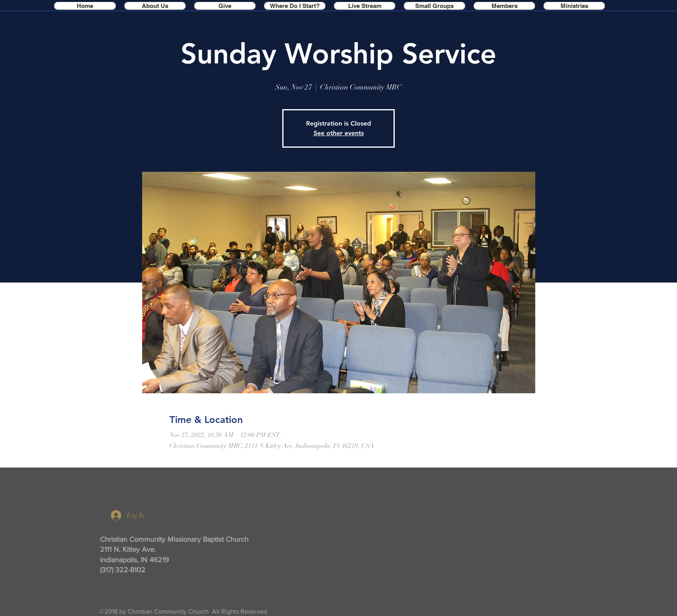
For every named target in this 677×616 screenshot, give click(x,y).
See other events (339, 133)
